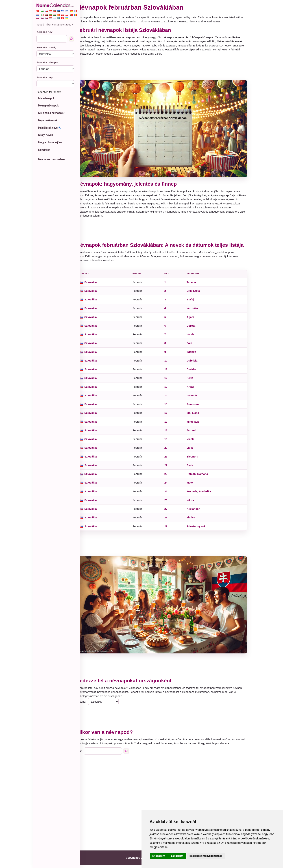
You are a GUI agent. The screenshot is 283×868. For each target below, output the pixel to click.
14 (169, 398)
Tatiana (194, 284)
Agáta (193, 319)
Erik (191, 293)
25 (169, 494)
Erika (199, 293)
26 (169, 502)
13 (169, 389)
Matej (192, 485)
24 (169, 485)
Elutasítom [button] (177, 856)
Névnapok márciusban (51, 159)
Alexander (196, 511)
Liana (198, 415)
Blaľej (193, 302)
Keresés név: (45, 32)
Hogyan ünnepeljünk (50, 142)
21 (169, 459)
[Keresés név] (71, 39)
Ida (191, 415)
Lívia (192, 450)
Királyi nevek (45, 135)
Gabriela (194, 363)
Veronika (195, 311)
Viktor (193, 502)
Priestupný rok (198, 529)
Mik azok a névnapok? (51, 113)
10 (169, 363)
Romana (205, 476)
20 (169, 450)
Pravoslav (195, 406)
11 (169, 372)
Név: (86, 754)
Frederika (207, 494)
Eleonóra (195, 459)
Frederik (194, 494)
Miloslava (195, 424)
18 (169, 433)
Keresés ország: (47, 47)
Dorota (193, 328)
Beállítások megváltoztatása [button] (206, 856)
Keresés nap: (45, 77)
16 (169, 415)
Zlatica (193, 520)
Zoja (192, 346)
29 (169, 529)
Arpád (193, 389)
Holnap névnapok (48, 106)
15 (169, 406)
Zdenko (194, 354)
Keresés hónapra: (48, 62)
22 (169, 468)
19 (169, 441)
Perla (192, 380)
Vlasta (193, 441)
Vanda (193, 337)
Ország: (88, 700)
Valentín (194, 398)
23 (169, 476)
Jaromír (194, 433)
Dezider (194, 372)
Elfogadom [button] (159, 856)
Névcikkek (44, 150)
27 (169, 511)
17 (169, 424)
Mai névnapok (46, 98)
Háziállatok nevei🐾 (50, 128)
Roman (194, 476)
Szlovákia (97, 284)
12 (169, 380)
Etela (192, 468)
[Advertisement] (165, 68)
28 (169, 520)
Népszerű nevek (48, 120)
